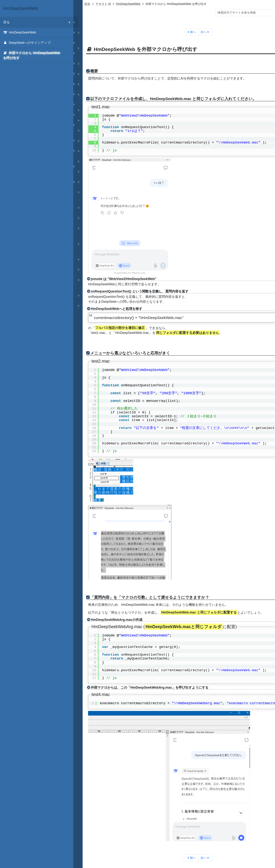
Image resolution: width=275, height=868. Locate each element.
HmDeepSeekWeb (128, 4)
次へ (205, 32)
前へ (191, 32)
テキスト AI (103, 4)
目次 (87, 4)
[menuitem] (37, 33)
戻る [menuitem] (38, 22)
